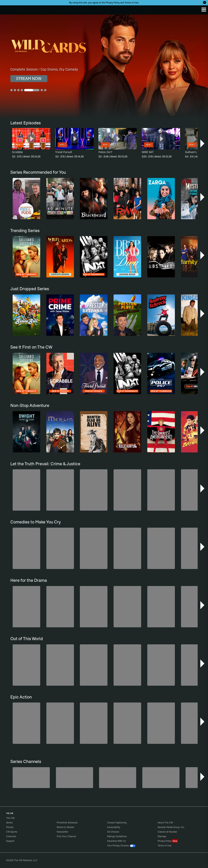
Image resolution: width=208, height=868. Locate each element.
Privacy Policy (113, 3)
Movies (10, 827)
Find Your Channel (66, 836)
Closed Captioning (117, 823)
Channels (11, 836)
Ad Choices (113, 832)
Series (9, 823)
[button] (203, 143)
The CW (7, 9)
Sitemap (162, 836)
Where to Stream (65, 827)
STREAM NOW (29, 79)
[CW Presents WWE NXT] (161, 778)
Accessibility (114, 827)
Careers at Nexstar (167, 832)
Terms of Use (132, 3)
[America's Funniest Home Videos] (31, 778)
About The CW (165, 823)
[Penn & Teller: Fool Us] (75, 778)
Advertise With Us (116, 841)
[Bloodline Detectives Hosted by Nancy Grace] (118, 778)
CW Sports (12, 832)
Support (10, 841)
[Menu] (204, 10)
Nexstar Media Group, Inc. (171, 827)
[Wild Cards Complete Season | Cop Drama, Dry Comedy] (104, 66)
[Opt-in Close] (205, 2)
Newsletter (62, 832)
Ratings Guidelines (117, 836)
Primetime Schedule (67, 823)
